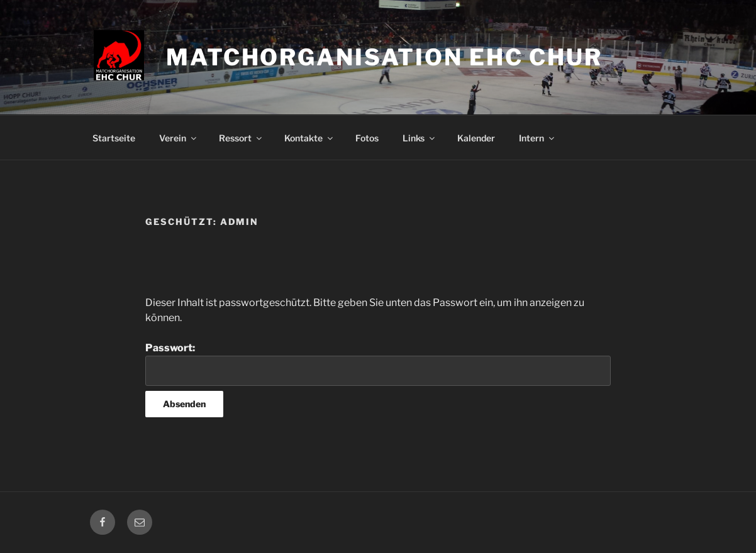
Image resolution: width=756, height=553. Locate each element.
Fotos (367, 138)
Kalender (476, 138)
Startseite (114, 138)
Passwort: (378, 364)
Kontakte (309, 138)
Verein (179, 138)
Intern (537, 138)
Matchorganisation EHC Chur (384, 57)
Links (420, 138)
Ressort (241, 138)
